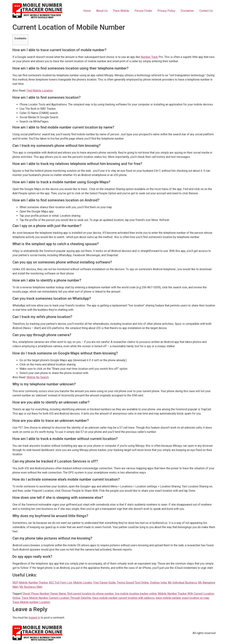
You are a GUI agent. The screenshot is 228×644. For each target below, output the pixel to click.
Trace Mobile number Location (31, 602)
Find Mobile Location (40, 91)
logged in (34, 618)
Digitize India (158, 583)
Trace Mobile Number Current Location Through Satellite (56, 598)
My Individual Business (182, 583)
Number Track (149, 57)
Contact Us (206, 11)
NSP (15, 583)
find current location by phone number (90, 594)
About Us (102, 11)
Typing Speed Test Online (133, 583)
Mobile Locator (83, 583)
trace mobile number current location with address (123, 598)
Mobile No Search (38, 377)
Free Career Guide (104, 583)
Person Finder (143, 11)
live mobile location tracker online (136, 594)
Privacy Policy (166, 11)
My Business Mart (31, 587)
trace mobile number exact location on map (182, 598)
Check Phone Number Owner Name (44, 594)
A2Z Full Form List (60, 583)
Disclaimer (187, 11)
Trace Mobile (121, 11)
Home (87, 11)
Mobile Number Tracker (33, 583)
